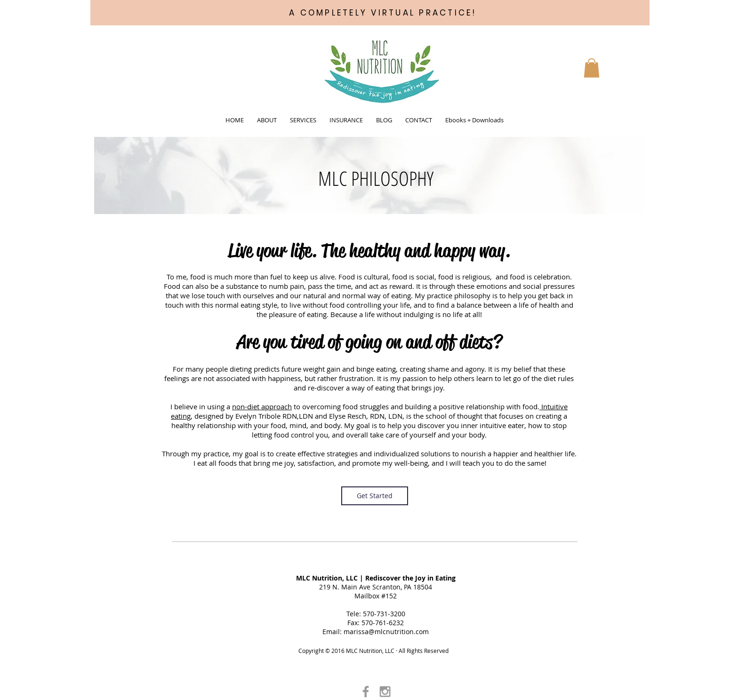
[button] (267, 120)
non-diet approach (262, 406)
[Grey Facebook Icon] (366, 692)
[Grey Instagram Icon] (385, 692)
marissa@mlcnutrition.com (386, 632)
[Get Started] (375, 496)
